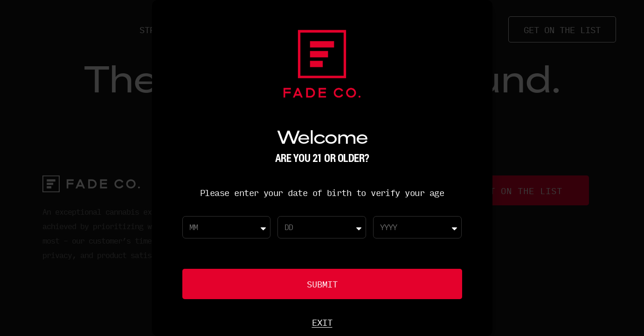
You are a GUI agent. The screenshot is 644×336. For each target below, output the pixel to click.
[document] (322, 168)
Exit (322, 322)
